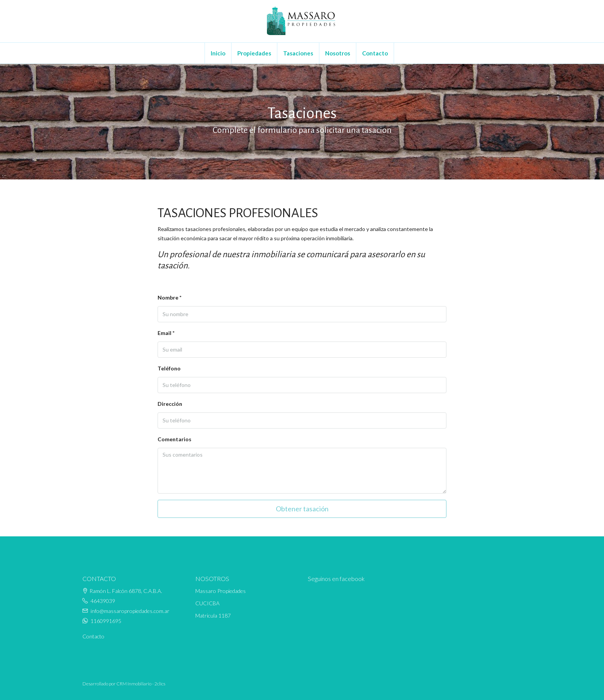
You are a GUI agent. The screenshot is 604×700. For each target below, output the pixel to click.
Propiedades (254, 53)
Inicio (218, 53)
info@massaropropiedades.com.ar (130, 611)
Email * (166, 333)
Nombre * (169, 297)
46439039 (103, 601)
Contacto (375, 53)
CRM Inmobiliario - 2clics (141, 684)
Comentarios (174, 439)
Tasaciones (298, 53)
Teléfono (169, 368)
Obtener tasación (302, 509)
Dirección (170, 404)
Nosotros (338, 53)
